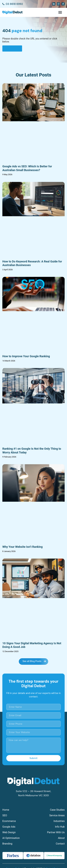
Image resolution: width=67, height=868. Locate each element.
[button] (60, 12)
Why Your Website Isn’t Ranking (22, 547)
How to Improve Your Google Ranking (26, 356)
